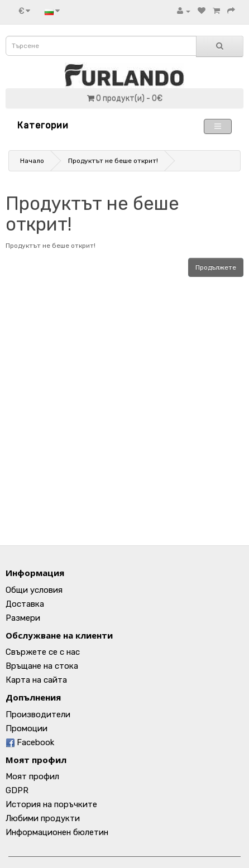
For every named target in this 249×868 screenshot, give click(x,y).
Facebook (30, 742)
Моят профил (32, 776)
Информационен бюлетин (57, 832)
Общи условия (34, 590)
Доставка (25, 604)
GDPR (17, 790)
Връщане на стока (42, 666)
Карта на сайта (36, 680)
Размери (23, 618)
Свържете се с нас (43, 652)
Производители (38, 714)
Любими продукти (43, 818)
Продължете (216, 267)
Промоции (27, 728)
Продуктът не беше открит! (113, 161)
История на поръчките (51, 804)
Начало (32, 161)
